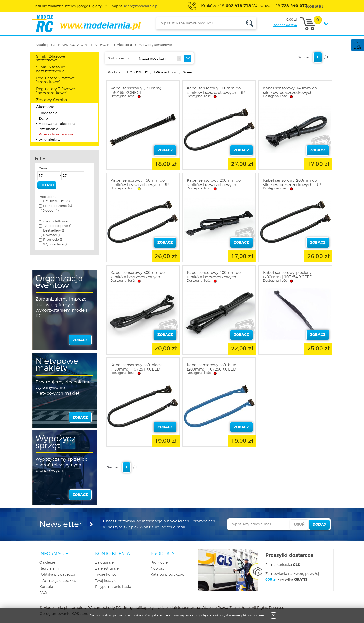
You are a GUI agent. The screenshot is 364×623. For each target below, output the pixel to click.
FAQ (43, 593)
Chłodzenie (48, 113)
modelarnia (86, 24)
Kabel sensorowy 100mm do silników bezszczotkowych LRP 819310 (216, 93)
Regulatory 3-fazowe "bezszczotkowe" (55, 91)
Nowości (158, 569)
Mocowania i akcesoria (57, 124)
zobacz (80, 340)
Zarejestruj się (107, 569)
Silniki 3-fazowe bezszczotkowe (51, 69)
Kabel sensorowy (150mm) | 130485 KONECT (137, 90)
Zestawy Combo (52, 100)
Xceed (188, 72)
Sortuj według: (120, 59)
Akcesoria (124, 45)
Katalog (42, 45)
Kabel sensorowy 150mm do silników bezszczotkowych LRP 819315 (140, 185)
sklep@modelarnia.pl (141, 6)
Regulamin (49, 569)
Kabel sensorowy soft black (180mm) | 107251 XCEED (136, 367)
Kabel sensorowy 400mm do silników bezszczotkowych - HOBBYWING (214, 277)
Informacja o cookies (58, 581)
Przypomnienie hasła (113, 587)
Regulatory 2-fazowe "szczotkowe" (55, 80)
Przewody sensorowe (155, 45)
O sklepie (47, 563)
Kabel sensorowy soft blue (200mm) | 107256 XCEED (211, 367)
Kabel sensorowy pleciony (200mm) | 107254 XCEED (288, 275)
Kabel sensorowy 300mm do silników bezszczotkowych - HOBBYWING (138, 277)
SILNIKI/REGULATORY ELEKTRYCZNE (83, 45)
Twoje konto (106, 575)
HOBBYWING (138, 72)
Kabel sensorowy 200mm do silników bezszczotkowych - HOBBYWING (214, 185)
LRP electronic (166, 72)
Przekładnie (48, 129)
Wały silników (50, 140)
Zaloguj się (104, 563)
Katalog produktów (167, 575)
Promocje (159, 563)
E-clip (43, 119)
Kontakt (46, 587)
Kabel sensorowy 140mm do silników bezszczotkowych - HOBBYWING (290, 93)
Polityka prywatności (57, 575)
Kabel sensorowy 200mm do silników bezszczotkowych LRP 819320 (292, 185)
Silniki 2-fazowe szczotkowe (51, 58)
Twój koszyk (105, 581)
